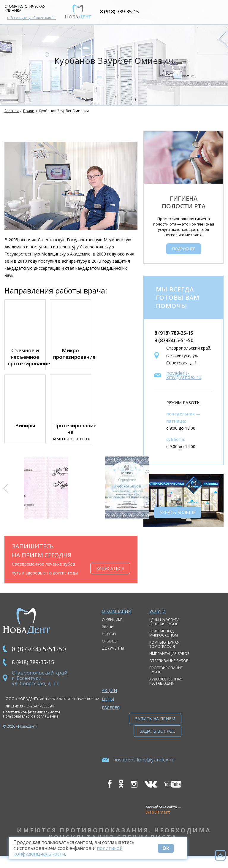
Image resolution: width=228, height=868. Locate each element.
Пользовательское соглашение (31, 725)
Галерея (111, 715)
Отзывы (110, 648)
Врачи (29, 118)
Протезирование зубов (166, 677)
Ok (172, 848)
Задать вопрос (157, 743)
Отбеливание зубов (169, 668)
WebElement (158, 824)
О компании (117, 618)
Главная (12, 118)
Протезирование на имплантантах (71, 439)
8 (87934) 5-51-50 (174, 347)
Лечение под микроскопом (164, 640)
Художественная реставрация (166, 688)
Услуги (157, 618)
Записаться (110, 576)
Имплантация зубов (170, 661)
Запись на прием (155, 726)
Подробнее (184, 256)
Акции (109, 698)
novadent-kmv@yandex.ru (184, 382)
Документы (113, 655)
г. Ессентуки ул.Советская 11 (32, 21)
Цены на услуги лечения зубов (164, 629)
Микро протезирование (71, 361)
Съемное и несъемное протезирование (25, 364)
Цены (108, 706)
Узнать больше (178, 519)
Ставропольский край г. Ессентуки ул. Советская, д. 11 (40, 687)
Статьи (109, 641)
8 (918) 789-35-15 (132, 15)
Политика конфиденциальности (31, 721)
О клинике (112, 627)
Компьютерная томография (164, 652)
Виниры (25, 433)
